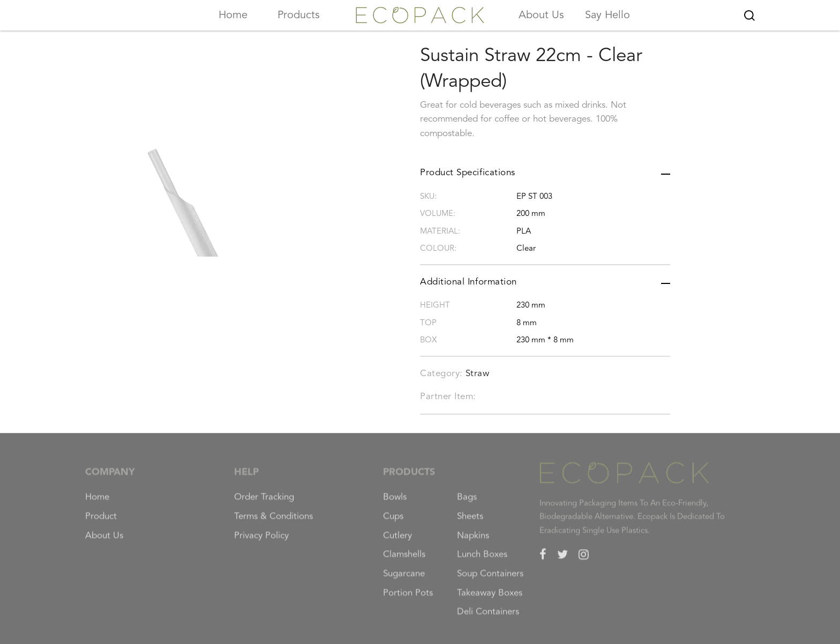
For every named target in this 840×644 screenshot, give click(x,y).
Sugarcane (404, 579)
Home (233, 16)
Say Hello (607, 16)
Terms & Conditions (273, 522)
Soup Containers (490, 579)
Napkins (473, 541)
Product (101, 522)
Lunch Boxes (482, 560)
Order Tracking (264, 502)
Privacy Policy (261, 541)
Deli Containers (488, 617)
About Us (541, 16)
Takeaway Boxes (490, 598)
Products (299, 16)
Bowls (395, 502)
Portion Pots (408, 598)
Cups (393, 522)
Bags (467, 502)
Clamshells (404, 560)
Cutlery (397, 541)
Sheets (470, 522)
